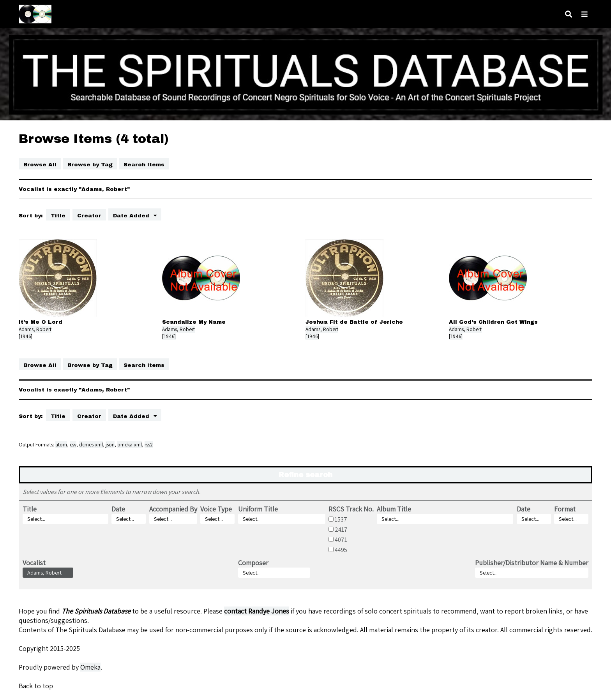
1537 (341, 519)
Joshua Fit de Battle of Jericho (354, 322)
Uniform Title (258, 509)
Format (565, 509)
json (110, 444)
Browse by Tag (90, 165)
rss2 (149, 444)
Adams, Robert (35, 329)
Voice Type (216, 509)
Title (58, 216)
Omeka (90, 667)
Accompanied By (173, 509)
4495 (341, 550)
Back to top (36, 686)
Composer (253, 563)
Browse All (40, 165)
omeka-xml (130, 444)
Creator (89, 216)
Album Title (394, 509)
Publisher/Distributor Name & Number (532, 563)
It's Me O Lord (41, 322)
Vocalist (34, 563)
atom (61, 444)
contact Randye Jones (257, 611)
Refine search (305, 475)
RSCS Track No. (351, 509)
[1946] (26, 336)
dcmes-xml (91, 444)
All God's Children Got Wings (493, 322)
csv (73, 444)
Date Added (132, 216)
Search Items (144, 165)
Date (118, 509)
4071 (341, 540)
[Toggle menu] (585, 14)
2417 (341, 529)
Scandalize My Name (194, 322)
